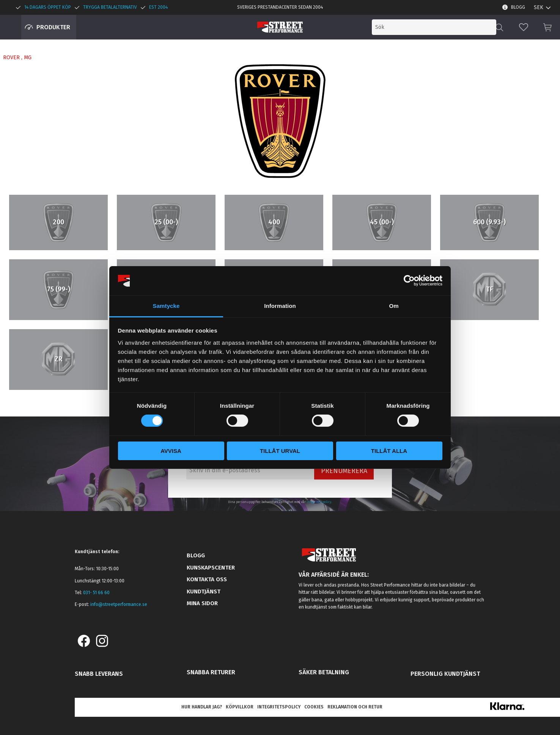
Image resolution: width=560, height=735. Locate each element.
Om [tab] (394, 306)
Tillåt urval (280, 451)
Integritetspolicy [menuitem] (279, 707)
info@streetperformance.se (119, 604)
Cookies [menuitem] (314, 707)
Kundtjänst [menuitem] (204, 591)
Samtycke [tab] (166, 306)
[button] (524, 27)
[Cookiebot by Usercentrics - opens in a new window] (409, 281)
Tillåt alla (389, 451)
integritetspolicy (319, 502)
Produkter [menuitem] (53, 27)
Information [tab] (280, 306)
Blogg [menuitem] (518, 7)
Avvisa (171, 451)
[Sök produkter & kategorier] (434, 27)
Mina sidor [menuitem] (202, 603)
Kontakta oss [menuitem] (207, 579)
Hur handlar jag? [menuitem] (202, 707)
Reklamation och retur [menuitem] (355, 707)
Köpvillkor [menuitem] (240, 707)
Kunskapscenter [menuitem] (211, 568)
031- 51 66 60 (96, 593)
